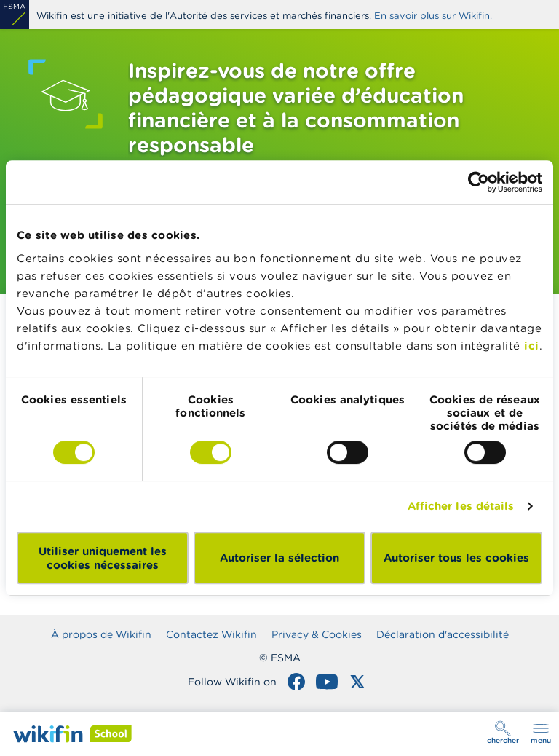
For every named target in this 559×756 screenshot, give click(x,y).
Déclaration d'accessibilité (443, 634)
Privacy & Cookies (317, 634)
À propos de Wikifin (101, 634)
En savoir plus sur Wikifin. (433, 16)
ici (532, 346)
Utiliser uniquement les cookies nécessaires (103, 558)
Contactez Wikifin (211, 634)
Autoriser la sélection (279, 558)
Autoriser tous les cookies (456, 558)
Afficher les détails (461, 506)
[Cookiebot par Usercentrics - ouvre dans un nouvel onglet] (479, 182)
